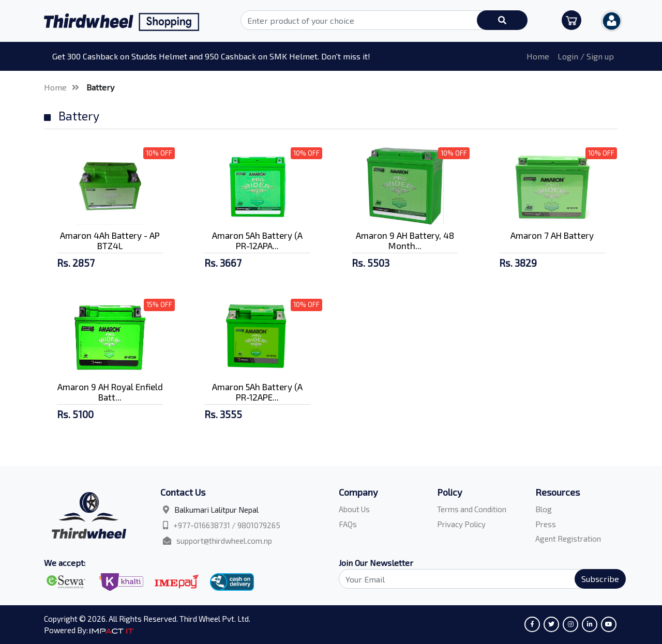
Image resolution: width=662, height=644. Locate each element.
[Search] (476, 579)
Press (546, 524)
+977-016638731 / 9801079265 (227, 525)
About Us (354, 509)
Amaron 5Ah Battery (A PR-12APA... (257, 240)
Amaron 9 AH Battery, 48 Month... (405, 240)
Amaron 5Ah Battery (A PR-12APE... (257, 392)
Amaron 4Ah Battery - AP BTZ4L (110, 240)
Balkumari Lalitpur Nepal (216, 510)
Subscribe (600, 579)
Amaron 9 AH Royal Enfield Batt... (110, 392)
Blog (544, 509)
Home (538, 56)
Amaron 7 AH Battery (552, 235)
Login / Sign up (586, 56)
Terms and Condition (472, 509)
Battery (100, 87)
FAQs (348, 524)
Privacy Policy (461, 524)
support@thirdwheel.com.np (224, 541)
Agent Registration (568, 539)
